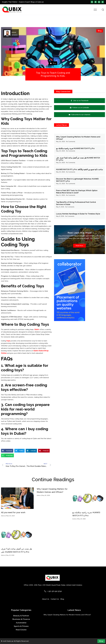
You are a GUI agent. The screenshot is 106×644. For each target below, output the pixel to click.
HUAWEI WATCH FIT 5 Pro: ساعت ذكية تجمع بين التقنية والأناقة (79, 169)
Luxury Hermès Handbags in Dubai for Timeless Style (78, 214)
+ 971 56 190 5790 (55, 591)
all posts (15, 35)
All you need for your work (13, 512)
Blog (100, 31)
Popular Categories (21, 610)
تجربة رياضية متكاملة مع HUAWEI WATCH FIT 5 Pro (75, 148)
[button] (7, 451)
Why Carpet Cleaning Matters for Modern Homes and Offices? (67, 615)
